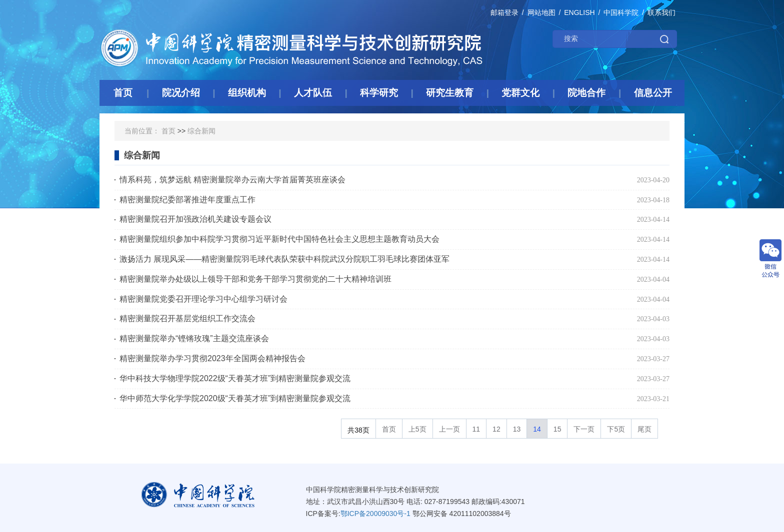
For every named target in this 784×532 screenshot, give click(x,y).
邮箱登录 (504, 12)
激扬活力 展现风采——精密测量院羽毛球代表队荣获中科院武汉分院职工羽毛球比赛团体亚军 (284, 259)
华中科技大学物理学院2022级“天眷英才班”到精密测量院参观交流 (235, 378)
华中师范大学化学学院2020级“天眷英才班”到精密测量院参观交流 (235, 398)
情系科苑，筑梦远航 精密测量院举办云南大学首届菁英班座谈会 (232, 180)
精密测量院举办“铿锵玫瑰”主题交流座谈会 (194, 338)
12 (496, 429)
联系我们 (661, 12)
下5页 (616, 429)
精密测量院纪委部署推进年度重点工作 (187, 200)
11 (476, 429)
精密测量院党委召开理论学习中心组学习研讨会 (203, 299)
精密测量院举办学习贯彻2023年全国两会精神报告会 (212, 358)
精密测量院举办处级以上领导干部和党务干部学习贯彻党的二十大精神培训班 (255, 279)
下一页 (584, 429)
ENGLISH (579, 12)
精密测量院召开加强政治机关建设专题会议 (195, 219)
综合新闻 (201, 131)
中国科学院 (621, 12)
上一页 (449, 429)
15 (557, 429)
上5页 (417, 429)
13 (517, 429)
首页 (168, 131)
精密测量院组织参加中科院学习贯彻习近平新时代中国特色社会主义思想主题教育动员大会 (279, 239)
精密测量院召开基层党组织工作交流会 (187, 318)
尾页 (644, 429)
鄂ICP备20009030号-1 (375, 514)
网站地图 (541, 12)
